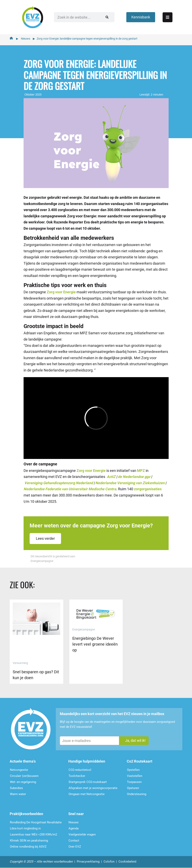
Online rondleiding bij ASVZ (28, 847)
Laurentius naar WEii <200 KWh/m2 (33, 834)
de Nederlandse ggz (134, 477)
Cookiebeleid (127, 862)
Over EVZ (75, 847)
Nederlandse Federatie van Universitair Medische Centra (70, 489)
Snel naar (76, 814)
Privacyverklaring (88, 862)
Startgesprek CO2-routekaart (88, 782)
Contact (74, 841)
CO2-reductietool (80, 770)
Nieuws (26, 39)
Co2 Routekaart (140, 761)
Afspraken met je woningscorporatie (93, 788)
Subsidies (16, 788)
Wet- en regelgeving (23, 782)
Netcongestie (19, 770)
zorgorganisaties (148, 489)
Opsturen (133, 788)
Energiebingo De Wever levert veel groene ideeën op (95, 644)
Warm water (18, 794)
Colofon (109, 862)
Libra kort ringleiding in (25, 828)
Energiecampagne (42, 561)
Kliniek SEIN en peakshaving (29, 841)
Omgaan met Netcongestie (87, 794)
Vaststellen (135, 776)
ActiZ (111, 477)
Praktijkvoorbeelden (26, 814)
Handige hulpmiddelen (87, 761)
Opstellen (133, 770)
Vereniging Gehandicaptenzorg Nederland (59, 483)
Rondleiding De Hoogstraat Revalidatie (36, 822)
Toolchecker (77, 776)
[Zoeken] (107, 17)
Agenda (74, 828)
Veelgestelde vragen (82, 834)
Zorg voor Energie (61, 292)
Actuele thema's (23, 761)
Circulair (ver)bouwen (24, 776)
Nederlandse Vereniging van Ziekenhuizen (130, 483)
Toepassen (134, 782)
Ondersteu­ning (137, 794)
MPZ (141, 471)
